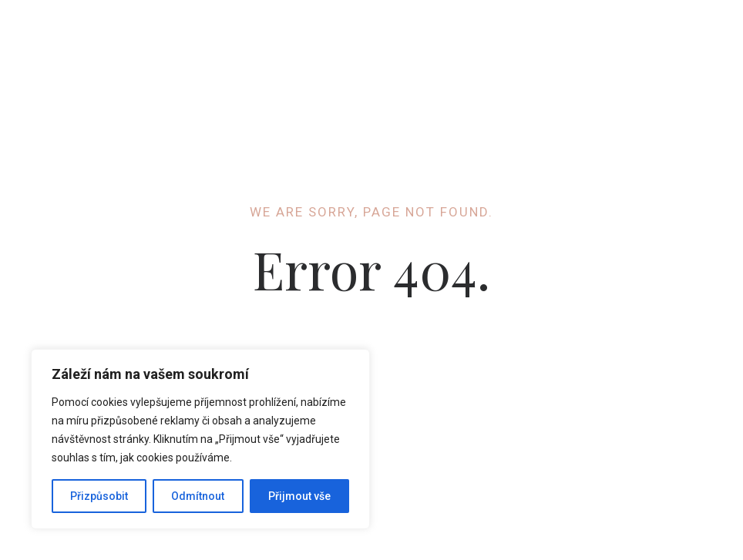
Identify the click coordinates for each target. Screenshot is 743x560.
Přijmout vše (299, 496)
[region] (200, 439)
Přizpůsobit (99, 496)
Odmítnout (198, 496)
